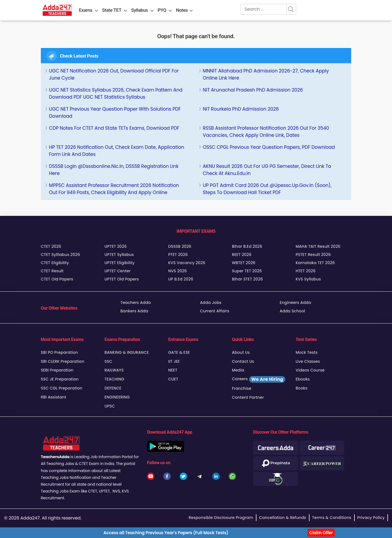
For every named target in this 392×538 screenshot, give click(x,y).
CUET (173, 379)
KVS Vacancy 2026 (187, 263)
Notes (182, 10)
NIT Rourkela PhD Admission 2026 (241, 109)
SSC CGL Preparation (62, 388)
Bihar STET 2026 (247, 279)
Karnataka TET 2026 (315, 263)
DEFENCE (113, 388)
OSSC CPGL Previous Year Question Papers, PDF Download (269, 147)
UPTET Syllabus (119, 255)
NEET (173, 370)
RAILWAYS (114, 370)
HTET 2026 (306, 271)
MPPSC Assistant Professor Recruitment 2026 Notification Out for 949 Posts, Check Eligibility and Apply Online (114, 189)
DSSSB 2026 (180, 246)
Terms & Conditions (332, 518)
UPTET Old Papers (122, 279)
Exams (86, 10)
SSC (108, 361)
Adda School (293, 311)
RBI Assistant (53, 397)
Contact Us (243, 361)
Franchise (242, 388)
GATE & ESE (179, 352)
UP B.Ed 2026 (181, 279)
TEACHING (114, 379)
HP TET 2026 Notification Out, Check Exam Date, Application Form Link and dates (117, 151)
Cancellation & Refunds (283, 518)
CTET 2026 (51, 246)
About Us (241, 352)
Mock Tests (307, 352)
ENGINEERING (117, 397)
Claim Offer (321, 533)
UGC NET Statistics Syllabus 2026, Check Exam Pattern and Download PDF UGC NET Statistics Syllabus (116, 93)
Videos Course (310, 370)
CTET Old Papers (57, 279)
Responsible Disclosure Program (221, 518)
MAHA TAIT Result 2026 (318, 246)
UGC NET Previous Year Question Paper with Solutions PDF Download (115, 113)
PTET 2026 (178, 255)
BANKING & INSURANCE (127, 352)
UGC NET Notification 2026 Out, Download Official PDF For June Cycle (114, 74)
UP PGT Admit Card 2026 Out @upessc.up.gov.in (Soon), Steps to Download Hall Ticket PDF (267, 189)
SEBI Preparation (57, 370)
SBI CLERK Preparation (63, 361)
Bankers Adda (134, 311)
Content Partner (248, 397)
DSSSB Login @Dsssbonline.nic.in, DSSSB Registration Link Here (114, 170)
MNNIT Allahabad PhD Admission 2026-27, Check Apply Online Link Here (266, 74)
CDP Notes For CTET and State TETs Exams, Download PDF (114, 128)
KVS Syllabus (308, 279)
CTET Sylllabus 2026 (60, 255)
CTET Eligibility (55, 263)
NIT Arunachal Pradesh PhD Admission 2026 (253, 90)
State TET (112, 10)
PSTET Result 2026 (313, 255)
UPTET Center (118, 271)
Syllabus (140, 10)
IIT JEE (174, 361)
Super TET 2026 (247, 271)
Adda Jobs (211, 303)
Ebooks (303, 379)
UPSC (110, 406)
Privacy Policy (371, 518)
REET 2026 (242, 255)
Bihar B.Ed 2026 (247, 246)
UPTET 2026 (116, 246)
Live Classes (308, 361)
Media (238, 370)
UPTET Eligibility (120, 263)
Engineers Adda (295, 303)
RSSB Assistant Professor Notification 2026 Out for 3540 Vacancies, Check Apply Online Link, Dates (266, 132)
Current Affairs (215, 311)
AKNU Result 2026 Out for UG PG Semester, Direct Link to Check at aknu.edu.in (267, 170)
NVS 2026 (177, 271)
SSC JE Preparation (60, 379)
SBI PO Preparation (59, 352)
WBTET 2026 (244, 263)
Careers (259, 379)
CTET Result (52, 271)
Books (301, 388)
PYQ (162, 10)
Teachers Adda (136, 303)
